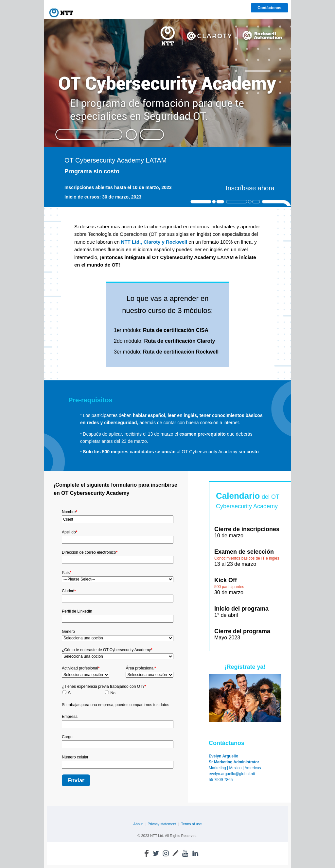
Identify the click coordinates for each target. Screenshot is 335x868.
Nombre (70, 512)
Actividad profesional (81, 668)
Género (68, 632)
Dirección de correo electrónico (90, 552)
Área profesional (141, 668)
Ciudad (69, 591)
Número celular (75, 757)
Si (70, 693)
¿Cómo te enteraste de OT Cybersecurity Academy (107, 650)
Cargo (67, 737)
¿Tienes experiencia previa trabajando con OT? (104, 686)
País (67, 573)
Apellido (70, 532)
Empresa (70, 717)
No (113, 693)
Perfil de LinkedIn (77, 611)
